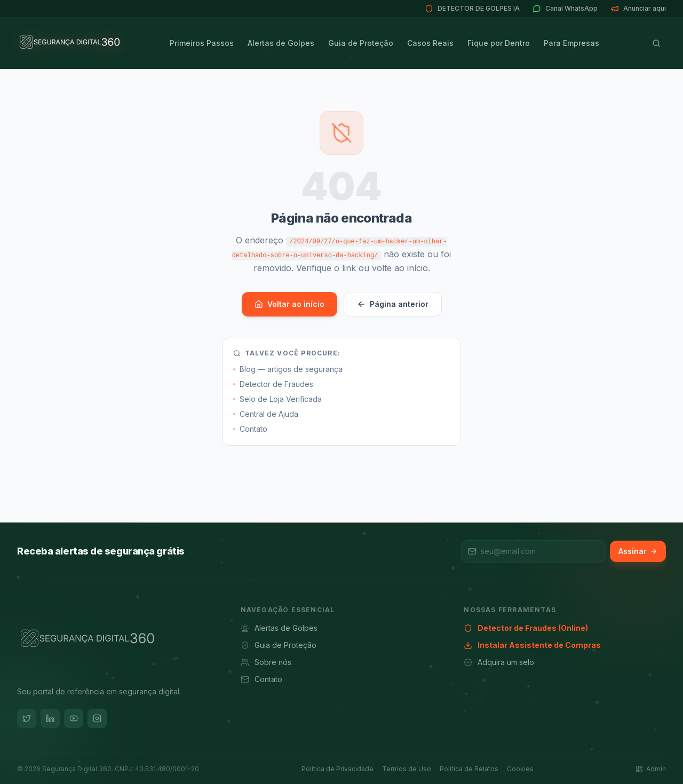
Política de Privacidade (337, 769)
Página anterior (393, 304)
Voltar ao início (289, 304)
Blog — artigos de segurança (288, 369)
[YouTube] (74, 718)
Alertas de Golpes (281, 43)
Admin (651, 769)
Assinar (638, 551)
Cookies (520, 769)
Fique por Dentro (499, 43)
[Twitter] (27, 718)
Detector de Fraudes (273, 384)
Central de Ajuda (266, 414)
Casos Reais (430, 43)
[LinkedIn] (50, 718)
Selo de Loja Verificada (277, 399)
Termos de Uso (407, 769)
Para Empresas (571, 43)
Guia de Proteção (361, 43)
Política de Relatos (469, 769)
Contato (250, 429)
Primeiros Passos (202, 43)
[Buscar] (656, 43)
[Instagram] (97, 718)
